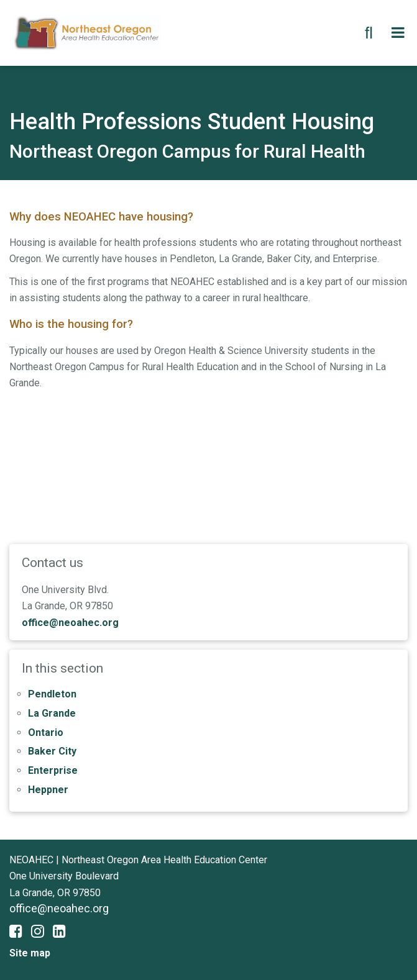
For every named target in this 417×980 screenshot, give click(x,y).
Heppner (48, 790)
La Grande (52, 713)
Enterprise (53, 770)
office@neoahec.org (70, 623)
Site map (30, 953)
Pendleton (52, 694)
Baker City (52, 751)
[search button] (369, 33)
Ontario (46, 733)
